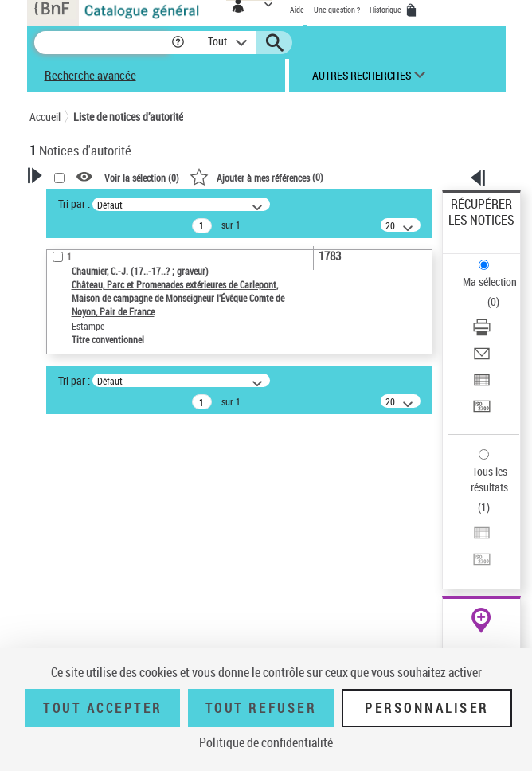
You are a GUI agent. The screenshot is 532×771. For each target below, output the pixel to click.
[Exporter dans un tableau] (482, 385)
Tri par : (74, 204)
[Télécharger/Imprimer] (482, 333)
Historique (386, 10)
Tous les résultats (489, 479)
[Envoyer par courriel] (482, 359)
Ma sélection (490, 282)
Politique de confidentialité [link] (266, 742)
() (256, 177)
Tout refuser (261, 708)
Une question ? (337, 10)
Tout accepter (103, 708)
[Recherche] (102, 43)
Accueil (45, 117)
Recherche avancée (90, 75)
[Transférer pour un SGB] (482, 411)
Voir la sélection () (142, 178)
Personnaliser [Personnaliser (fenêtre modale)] (427, 708)
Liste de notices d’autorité (128, 117)
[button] (178, 43)
